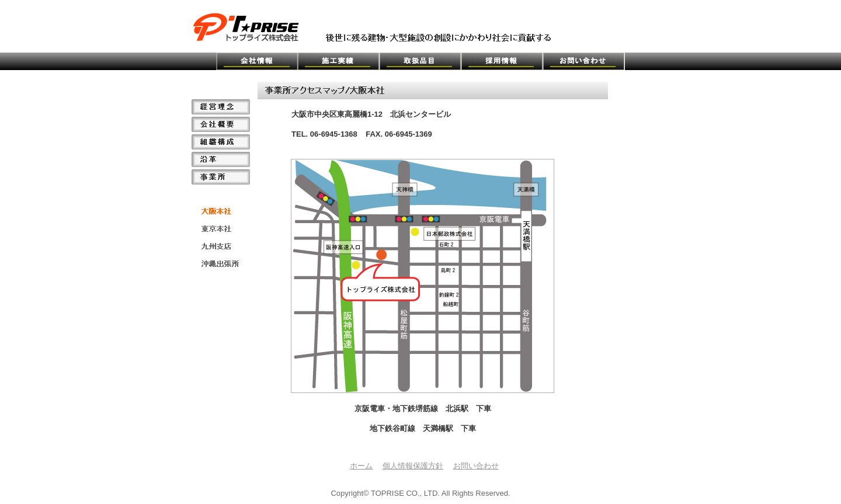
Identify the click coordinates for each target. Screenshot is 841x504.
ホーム (361, 466)
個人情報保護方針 (413, 466)
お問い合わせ (476, 466)
